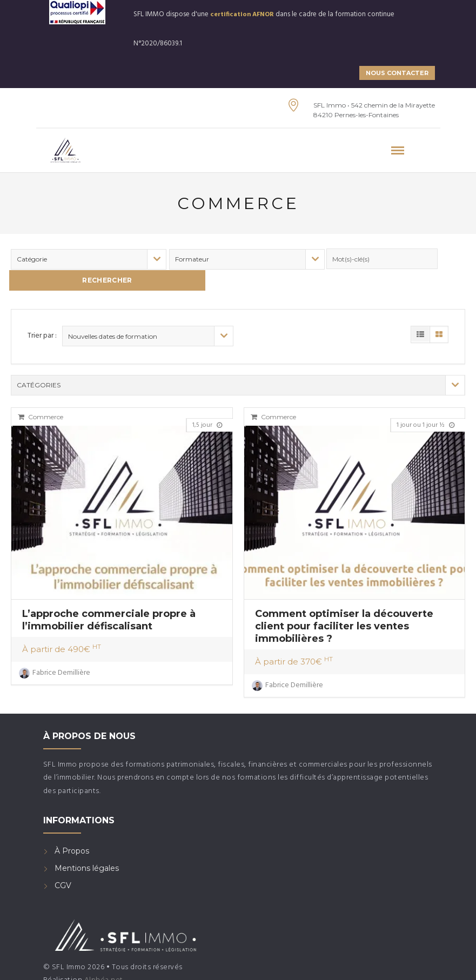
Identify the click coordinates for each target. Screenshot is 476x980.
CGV (63, 862)
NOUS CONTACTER (397, 73)
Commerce (41, 394)
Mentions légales (87, 845)
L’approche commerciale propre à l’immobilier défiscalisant (109, 596)
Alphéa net (104, 956)
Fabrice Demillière (55, 649)
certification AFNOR (242, 15)
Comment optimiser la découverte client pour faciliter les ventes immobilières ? (344, 602)
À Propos (72, 828)
